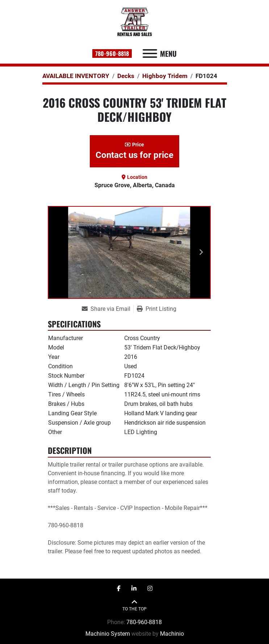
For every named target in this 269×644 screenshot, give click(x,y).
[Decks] (126, 76)
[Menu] (150, 53)
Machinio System (108, 634)
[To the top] (134, 606)
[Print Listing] (157, 309)
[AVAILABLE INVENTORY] (76, 76)
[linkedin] (134, 589)
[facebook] (119, 589)
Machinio (172, 634)
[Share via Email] (108, 309)
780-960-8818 (112, 53)
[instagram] (150, 589)
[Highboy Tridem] (165, 76)
